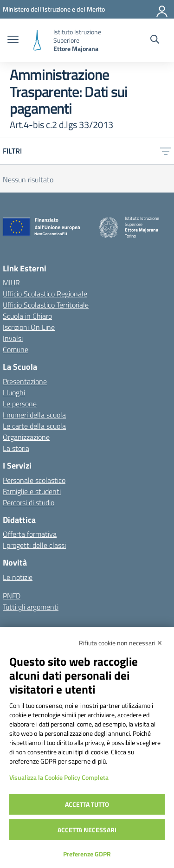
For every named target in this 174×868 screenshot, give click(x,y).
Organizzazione (26, 437)
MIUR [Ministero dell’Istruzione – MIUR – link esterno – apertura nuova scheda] (11, 283)
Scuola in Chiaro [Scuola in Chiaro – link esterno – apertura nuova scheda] (27, 316)
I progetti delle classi (34, 545)
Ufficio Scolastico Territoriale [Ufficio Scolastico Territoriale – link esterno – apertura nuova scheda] (46, 305)
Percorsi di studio (29, 502)
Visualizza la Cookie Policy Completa (59, 777)
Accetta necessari (87, 830)
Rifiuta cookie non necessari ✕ (121, 643)
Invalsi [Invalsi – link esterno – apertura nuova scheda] (13, 338)
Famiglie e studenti (32, 491)
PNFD (12, 596)
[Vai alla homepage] (37, 41)
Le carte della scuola (34, 426)
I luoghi (14, 392)
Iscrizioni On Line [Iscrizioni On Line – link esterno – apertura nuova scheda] (29, 327)
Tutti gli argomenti (31, 607)
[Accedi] (162, 9)
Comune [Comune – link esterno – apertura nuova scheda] (16, 349)
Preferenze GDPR (87, 854)
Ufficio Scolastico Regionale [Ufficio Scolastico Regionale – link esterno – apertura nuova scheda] (45, 294)
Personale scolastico (34, 480)
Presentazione (25, 381)
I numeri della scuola (34, 415)
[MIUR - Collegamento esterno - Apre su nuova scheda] (54, 9)
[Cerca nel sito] (155, 40)
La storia (16, 448)
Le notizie (18, 577)
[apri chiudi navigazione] (13, 40)
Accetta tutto (87, 804)
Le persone (20, 404)
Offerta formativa (30, 534)
